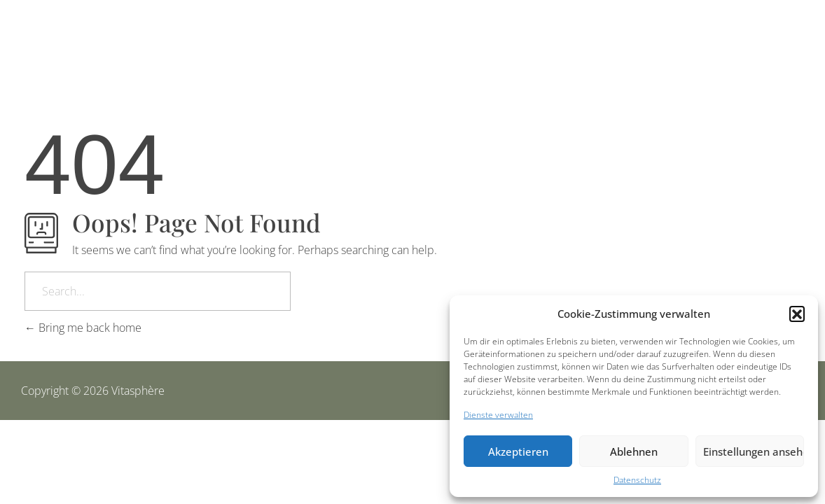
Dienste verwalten (498, 415)
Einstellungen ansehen (754, 451)
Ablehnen (634, 451)
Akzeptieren (518, 451)
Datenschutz (637, 480)
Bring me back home (83, 328)
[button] (797, 314)
